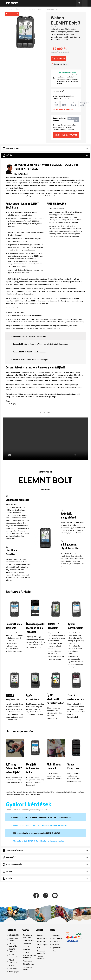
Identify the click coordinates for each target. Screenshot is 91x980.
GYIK (39, 948)
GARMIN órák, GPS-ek (14, 939)
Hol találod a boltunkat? (27, 948)
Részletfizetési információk (63, 109)
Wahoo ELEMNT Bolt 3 (53, 9)
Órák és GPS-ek (20, 9)
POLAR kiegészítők (13, 961)
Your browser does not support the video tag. (45, 439)
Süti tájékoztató (29, 964)
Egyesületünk (56, 948)
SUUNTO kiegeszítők (13, 950)
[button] (85, 3)
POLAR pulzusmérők (13, 956)
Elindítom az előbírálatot (66, 135)
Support (39, 930)
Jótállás (26, 952)
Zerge (53, 930)
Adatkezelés (28, 961)
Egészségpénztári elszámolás (29, 957)
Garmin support (43, 941)
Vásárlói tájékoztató (41, 958)
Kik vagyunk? (56, 941)
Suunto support (43, 945)
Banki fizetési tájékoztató (28, 936)
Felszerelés (56, 945)
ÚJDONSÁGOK (14, 935)
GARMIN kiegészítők (13, 945)
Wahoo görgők (14, 972)
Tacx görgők (13, 969)
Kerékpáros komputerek (36, 9)
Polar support (42, 938)
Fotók (54, 951)
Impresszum (56, 935)
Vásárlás (25, 930)
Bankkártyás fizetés (27, 968)
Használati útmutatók (41, 952)
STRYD (11, 966)
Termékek (12, 930)
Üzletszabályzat (29, 941)
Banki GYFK (27, 944)
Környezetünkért (57, 938)
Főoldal (10, 9)
